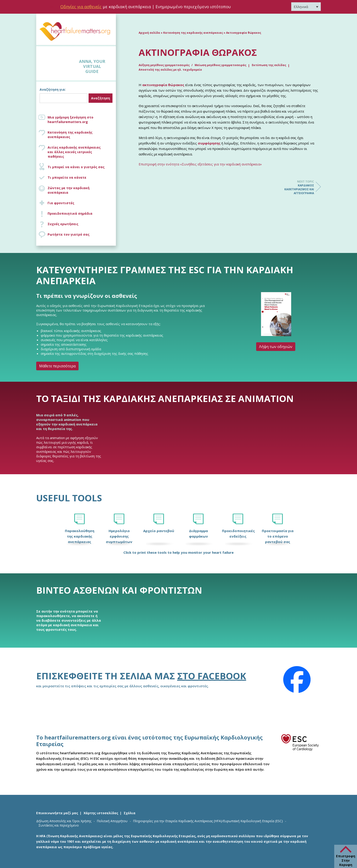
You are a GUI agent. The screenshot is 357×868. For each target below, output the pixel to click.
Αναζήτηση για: (53, 89)
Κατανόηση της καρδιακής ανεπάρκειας (70, 135)
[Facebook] (297, 680)
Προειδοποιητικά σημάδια (70, 213)
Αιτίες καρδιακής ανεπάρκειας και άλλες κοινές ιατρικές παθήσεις (81, 152)
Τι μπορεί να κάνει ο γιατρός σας (76, 167)
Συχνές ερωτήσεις (63, 224)
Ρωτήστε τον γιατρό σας (69, 234)
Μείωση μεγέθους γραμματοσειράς (221, 65)
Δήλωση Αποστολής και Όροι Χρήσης (64, 821)
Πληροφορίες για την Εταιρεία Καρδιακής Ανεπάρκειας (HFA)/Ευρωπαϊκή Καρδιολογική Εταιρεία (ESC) (208, 821)
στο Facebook (212, 676)
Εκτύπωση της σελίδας (269, 65)
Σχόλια (130, 813)
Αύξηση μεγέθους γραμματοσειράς (164, 65)
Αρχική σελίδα (149, 33)
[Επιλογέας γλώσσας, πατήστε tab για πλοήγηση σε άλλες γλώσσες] (306, 7)
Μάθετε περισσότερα (57, 366)
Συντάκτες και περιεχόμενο (59, 825)
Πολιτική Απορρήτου (112, 821)
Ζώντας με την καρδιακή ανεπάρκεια (69, 190)
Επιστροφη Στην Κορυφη (346, 860)
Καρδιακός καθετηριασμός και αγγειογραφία (296, 187)
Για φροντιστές (61, 203)
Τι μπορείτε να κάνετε (67, 177)
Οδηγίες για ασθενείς (81, 7)
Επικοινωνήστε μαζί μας (57, 813)
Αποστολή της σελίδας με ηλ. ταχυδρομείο (170, 70)
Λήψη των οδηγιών (276, 347)
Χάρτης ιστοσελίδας (101, 813)
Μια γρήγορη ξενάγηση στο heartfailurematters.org (70, 120)
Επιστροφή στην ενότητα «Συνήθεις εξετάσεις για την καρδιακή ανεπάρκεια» (200, 164)
